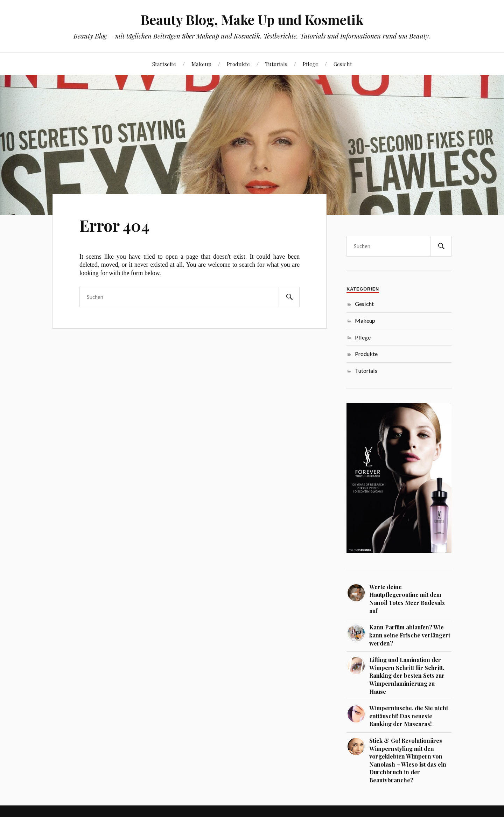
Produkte (238, 64)
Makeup (201, 64)
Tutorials (276, 64)
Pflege (310, 64)
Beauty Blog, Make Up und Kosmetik (252, 19)
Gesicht (343, 64)
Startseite (164, 64)
